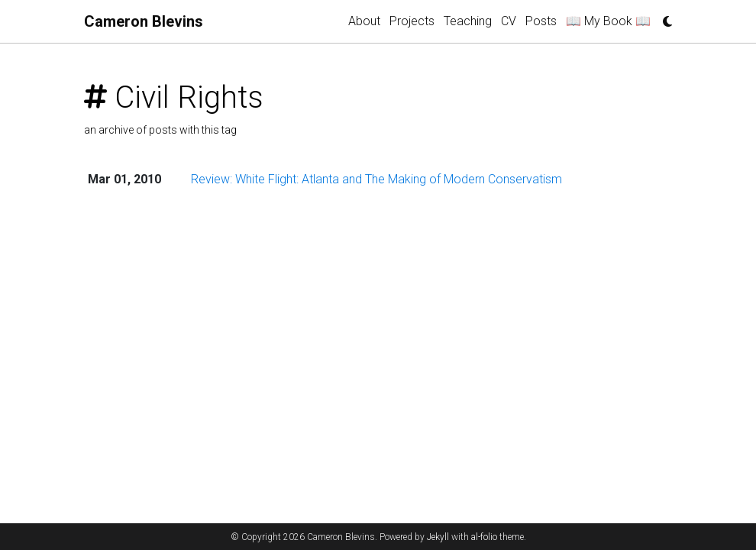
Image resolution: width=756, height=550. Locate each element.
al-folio (484, 537)
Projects (412, 21)
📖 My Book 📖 (608, 21)
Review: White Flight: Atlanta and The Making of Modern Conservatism (376, 179)
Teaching (468, 21)
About (364, 21)
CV (509, 21)
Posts (541, 21)
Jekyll (438, 537)
